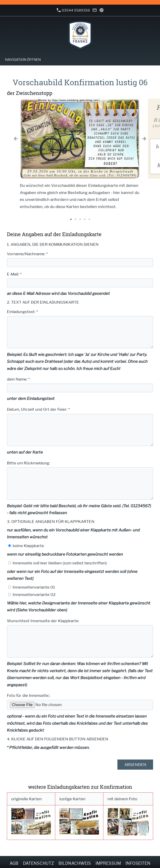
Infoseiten (138, 863)
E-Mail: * (14, 274)
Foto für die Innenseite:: (29, 695)
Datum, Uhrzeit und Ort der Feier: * (38, 409)
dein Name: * (18, 379)
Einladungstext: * (22, 312)
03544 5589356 (73, 10)
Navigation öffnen (23, 60)
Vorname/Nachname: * (27, 254)
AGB (14, 863)
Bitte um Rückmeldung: (28, 463)
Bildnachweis (75, 863)
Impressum (108, 863)
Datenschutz (38, 863)
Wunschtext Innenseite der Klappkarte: (43, 621)
